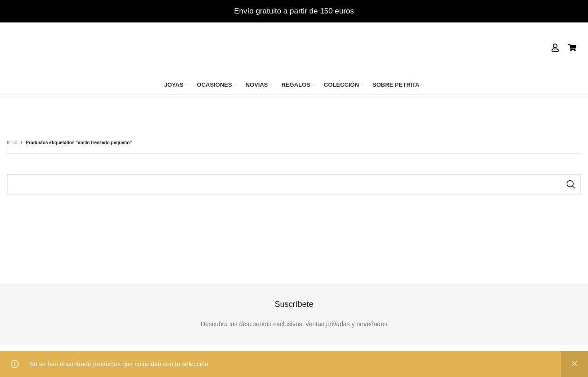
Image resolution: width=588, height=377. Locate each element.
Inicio (12, 143)
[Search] (294, 184)
